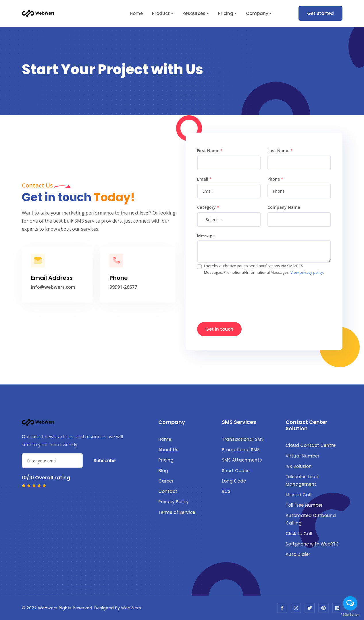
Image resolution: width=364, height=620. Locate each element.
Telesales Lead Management (302, 480)
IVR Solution (299, 466)
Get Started (320, 13)
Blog (163, 471)
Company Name (284, 207)
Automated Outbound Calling (311, 519)
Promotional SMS (241, 450)
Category (208, 207)
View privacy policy (307, 272)
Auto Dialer (298, 554)
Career (166, 481)
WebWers (131, 608)
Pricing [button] (226, 13)
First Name (210, 151)
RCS (226, 491)
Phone (275, 179)
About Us (168, 450)
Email (204, 179)
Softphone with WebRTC (312, 544)
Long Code (234, 481)
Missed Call (298, 495)
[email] (229, 191)
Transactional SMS (243, 439)
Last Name (280, 151)
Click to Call (299, 534)
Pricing (166, 460)
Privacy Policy (174, 502)
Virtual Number (303, 456)
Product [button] (161, 13)
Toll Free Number (304, 505)
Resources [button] (194, 13)
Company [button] (257, 13)
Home (136, 13)
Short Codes (236, 471)
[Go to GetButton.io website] (350, 614)
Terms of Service (177, 512)
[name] (229, 163)
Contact (168, 491)
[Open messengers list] (350, 603)
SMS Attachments (242, 460)
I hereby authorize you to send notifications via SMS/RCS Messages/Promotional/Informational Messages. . (264, 269)
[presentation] (241, 296)
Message (206, 236)
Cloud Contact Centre (311, 445)
